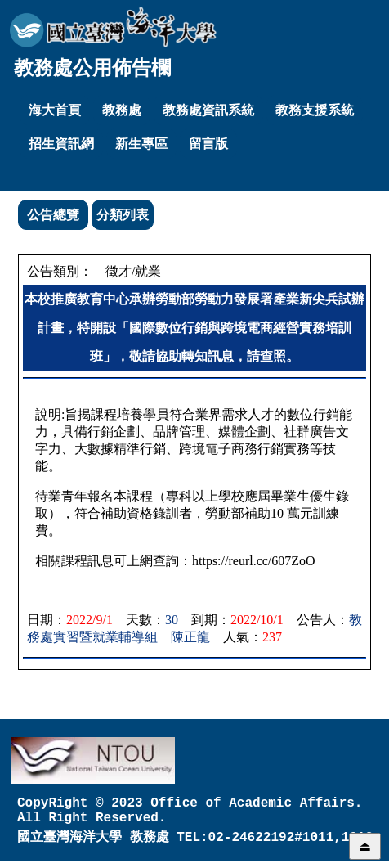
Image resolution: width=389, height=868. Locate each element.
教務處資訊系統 (208, 110)
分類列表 (123, 215)
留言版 (208, 144)
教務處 (122, 110)
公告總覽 (53, 215)
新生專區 (141, 144)
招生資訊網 (61, 144)
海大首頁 (55, 110)
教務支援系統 (315, 110)
